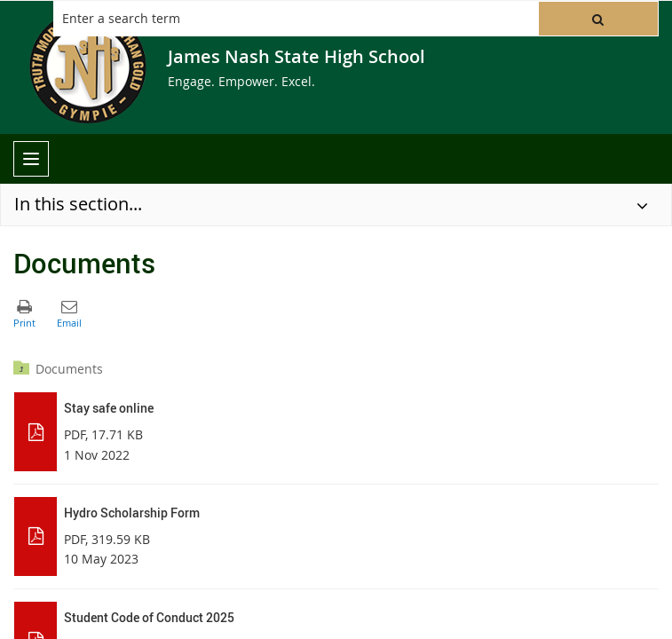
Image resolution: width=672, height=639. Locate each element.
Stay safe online (109, 408)
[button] (598, 19)
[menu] (31, 159)
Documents (69, 369)
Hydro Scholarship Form (132, 513)
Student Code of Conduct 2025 (149, 617)
